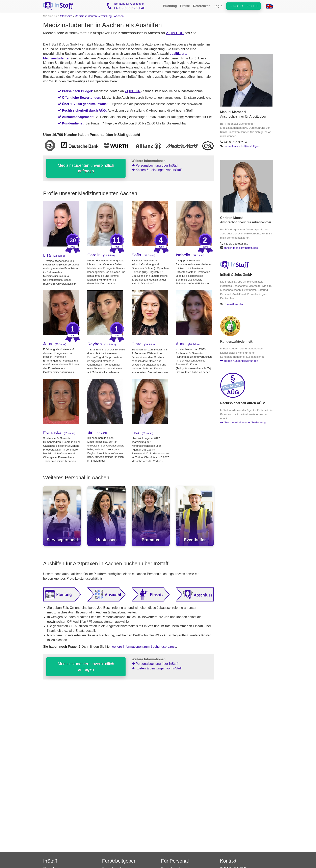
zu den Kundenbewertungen (239, 361)
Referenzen (202, 6)
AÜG (102, 110)
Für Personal (175, 861)
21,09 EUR (175, 33)
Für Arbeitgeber (119, 861)
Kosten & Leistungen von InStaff (157, 170)
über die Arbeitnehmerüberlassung (243, 422)
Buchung (170, 6)
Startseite (66, 16)
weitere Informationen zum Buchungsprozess (144, 647)
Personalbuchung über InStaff (155, 165)
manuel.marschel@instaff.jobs (242, 146)
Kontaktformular (233, 304)
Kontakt (228, 861)
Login (218, 6)
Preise (185, 6)
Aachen (119, 16)
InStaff (50, 861)
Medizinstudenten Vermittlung (93, 16)
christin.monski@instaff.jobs (241, 248)
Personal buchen (244, 6)
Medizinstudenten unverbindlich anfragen (86, 168)
